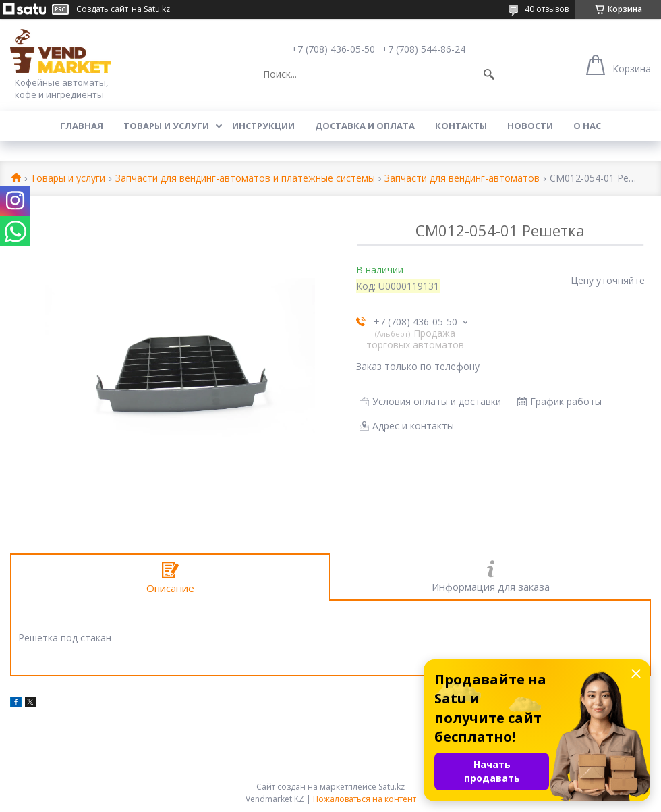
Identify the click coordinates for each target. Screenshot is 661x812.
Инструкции (263, 126)
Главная (82, 126)
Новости (530, 126)
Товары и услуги (166, 126)
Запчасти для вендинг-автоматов (462, 179)
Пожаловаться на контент (365, 799)
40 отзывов (547, 9)
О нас (587, 126)
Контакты (461, 126)
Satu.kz (392, 787)
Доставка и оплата (365, 126)
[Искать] (489, 74)
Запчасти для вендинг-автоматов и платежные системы (245, 179)
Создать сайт (102, 9)
